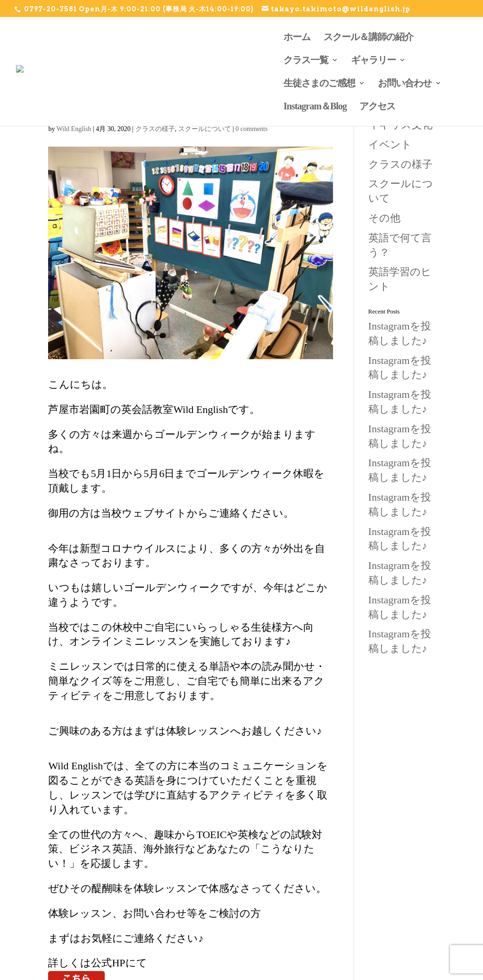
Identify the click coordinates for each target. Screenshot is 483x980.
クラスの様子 (155, 129)
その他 (384, 218)
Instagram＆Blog (315, 106)
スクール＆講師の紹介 (368, 36)
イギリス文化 (400, 125)
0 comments (251, 129)
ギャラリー (373, 59)
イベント (390, 144)
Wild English (74, 129)
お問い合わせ (405, 82)
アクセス (377, 106)
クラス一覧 (306, 59)
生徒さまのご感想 (319, 82)
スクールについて (205, 129)
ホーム (297, 36)
